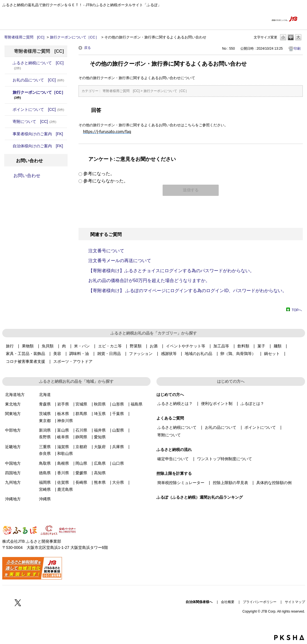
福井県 (100, 430)
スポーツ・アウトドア (73, 361)
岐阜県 (63, 437)
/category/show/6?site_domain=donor (9, 122)
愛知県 (100, 437)
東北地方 (13, 404)
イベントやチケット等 (186, 346)
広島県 (100, 463)
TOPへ (297, 310)
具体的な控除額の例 (274, 483)
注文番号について (106, 251)
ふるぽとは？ (252, 404)
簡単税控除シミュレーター (181, 483)
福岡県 (45, 482)
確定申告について (173, 459)
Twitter (18, 602)
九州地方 (13, 482)
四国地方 (13, 473)
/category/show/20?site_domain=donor (9, 146)
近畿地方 (13, 447)
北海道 (45, 395)
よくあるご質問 (254, 19)
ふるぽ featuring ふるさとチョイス (19, 19)
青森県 (45, 404)
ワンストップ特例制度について (225, 459)
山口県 (118, 463)
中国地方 (13, 463)
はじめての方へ (227, 19)
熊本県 (100, 482)
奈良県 (45, 453)
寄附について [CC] (34, 122)
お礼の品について (221, 427)
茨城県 (45, 414)
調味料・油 (79, 354)
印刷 (297, 49)
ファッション (141, 354)
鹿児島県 (65, 489)
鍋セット (272, 354)
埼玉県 (100, 414)
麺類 (278, 346)
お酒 (154, 346)
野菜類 (136, 346)
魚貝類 (48, 346)
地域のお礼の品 (198, 354)
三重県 (45, 447)
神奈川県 (65, 421)
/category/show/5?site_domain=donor (9, 109)
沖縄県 (45, 499)
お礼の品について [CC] (38, 80)
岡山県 (81, 463)
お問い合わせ (27, 176)
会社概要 (228, 602)
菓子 (261, 346)
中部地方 (13, 430)
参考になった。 (99, 174)
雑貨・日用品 (109, 354)
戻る (87, 48)
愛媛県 (81, 473)
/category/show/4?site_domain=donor (9, 80)
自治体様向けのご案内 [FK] (38, 146)
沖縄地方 (13, 499)
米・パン (82, 346)
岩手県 (63, 404)
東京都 (45, 421)
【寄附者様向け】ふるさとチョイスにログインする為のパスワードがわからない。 (171, 271)
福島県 (137, 404)
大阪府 (100, 447)
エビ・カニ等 (110, 346)
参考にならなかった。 (106, 181)
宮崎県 (45, 489)
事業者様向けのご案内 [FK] (38, 134)
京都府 (81, 447)
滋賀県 (63, 447)
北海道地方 (15, 395)
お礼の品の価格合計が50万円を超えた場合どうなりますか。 (149, 280)
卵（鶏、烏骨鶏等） (238, 354)
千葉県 (118, 414)
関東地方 (13, 414)
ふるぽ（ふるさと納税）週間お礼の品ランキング (200, 497)
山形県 (118, 404)
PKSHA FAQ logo (289, 638)
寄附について (169, 435)
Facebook (6, 602)
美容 (57, 354)
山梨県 (118, 430)
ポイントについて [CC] (38, 109)
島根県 (63, 463)
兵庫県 (118, 447)
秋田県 (100, 404)
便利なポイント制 (217, 404)
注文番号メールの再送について (120, 261)
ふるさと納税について (177, 427)
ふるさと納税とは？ (175, 404)
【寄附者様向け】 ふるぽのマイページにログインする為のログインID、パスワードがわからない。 (188, 291)
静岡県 (81, 437)
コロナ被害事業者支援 (26, 361)
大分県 (118, 482)
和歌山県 (65, 453)
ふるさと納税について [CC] (38, 65)
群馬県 (81, 414)
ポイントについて (260, 427)
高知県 (100, 473)
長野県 (45, 437)
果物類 (28, 346)
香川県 (63, 473)
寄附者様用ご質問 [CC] (24, 37)
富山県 (63, 430)
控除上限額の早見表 (230, 483)
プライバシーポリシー (260, 602)
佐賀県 (63, 482)
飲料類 (243, 346)
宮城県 (81, 404)
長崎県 (81, 482)
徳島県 (45, 473)
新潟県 (45, 430)
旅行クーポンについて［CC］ (74, 37)
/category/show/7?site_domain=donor (9, 134)
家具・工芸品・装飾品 (26, 354)
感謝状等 (169, 354)
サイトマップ (295, 602)
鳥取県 (45, 463)
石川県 (81, 430)
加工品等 (221, 346)
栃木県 (63, 414)
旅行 (10, 346)
